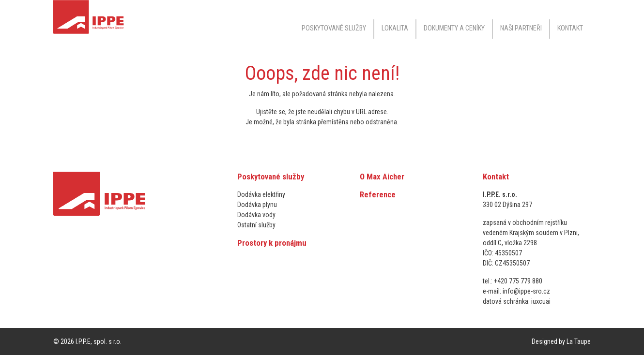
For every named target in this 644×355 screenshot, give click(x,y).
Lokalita (395, 28)
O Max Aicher (382, 177)
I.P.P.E (83, 341)
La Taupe (579, 341)
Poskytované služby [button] (334, 28)
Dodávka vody (256, 215)
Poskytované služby (271, 177)
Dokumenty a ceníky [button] (454, 28)
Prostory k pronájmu (272, 243)
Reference (378, 194)
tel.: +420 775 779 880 (513, 281)
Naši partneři (521, 28)
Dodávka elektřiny (261, 194)
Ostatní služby (256, 225)
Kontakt (570, 28)
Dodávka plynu (257, 205)
